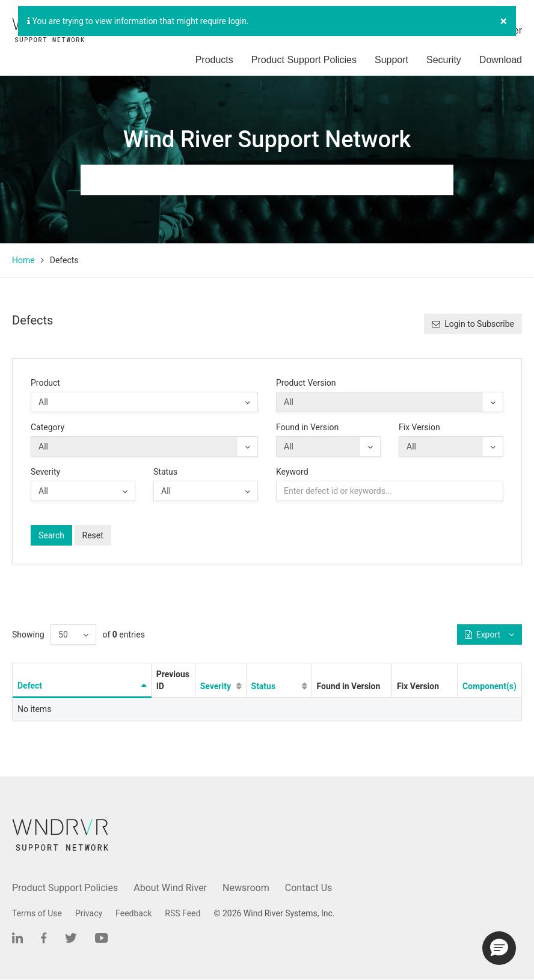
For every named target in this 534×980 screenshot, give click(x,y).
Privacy (89, 913)
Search (51, 535)
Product (45, 383)
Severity (45, 472)
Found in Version (307, 427)
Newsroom (246, 888)
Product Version (306, 383)
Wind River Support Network (267, 139)
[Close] (504, 21)
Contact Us (309, 888)
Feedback (133, 913)
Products (214, 60)
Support (391, 60)
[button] (499, 948)
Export (489, 635)
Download (501, 60)
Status (165, 472)
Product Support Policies (304, 60)
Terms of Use (37, 913)
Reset (93, 535)
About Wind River (170, 888)
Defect (30, 686)
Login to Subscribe (473, 324)
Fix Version (419, 427)
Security (444, 60)
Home (23, 260)
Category (48, 427)
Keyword (292, 472)
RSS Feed (183, 913)
